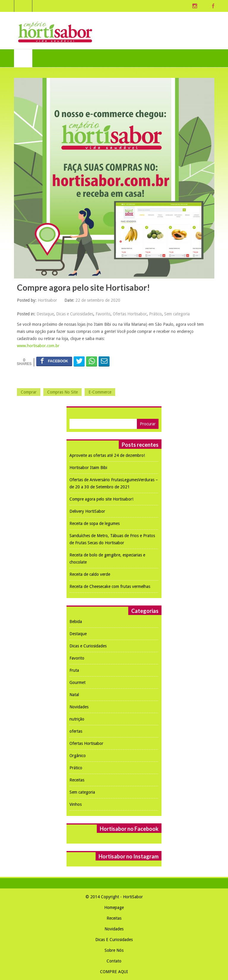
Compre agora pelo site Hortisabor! (101, 499)
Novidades (79, 707)
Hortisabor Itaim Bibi (88, 468)
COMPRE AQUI (114, 972)
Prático (155, 314)
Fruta (74, 670)
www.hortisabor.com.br (38, 346)
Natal (74, 695)
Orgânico (78, 756)
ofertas (76, 731)
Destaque (45, 314)
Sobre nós (114, 950)
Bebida (76, 622)
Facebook (213, 6)
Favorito (103, 314)
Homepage (114, 907)
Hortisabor (47, 300)
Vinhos (76, 804)
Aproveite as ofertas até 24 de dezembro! (107, 455)
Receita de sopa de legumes (95, 523)
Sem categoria (177, 314)
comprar (29, 392)
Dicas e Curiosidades (75, 314)
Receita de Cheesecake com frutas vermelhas (110, 586)
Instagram (195, 6)
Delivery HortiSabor (87, 511)
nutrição (77, 719)
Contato (114, 961)
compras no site (62, 392)
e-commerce (100, 392)
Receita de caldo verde (90, 574)
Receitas (77, 780)
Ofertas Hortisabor (130, 314)
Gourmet (77, 682)
